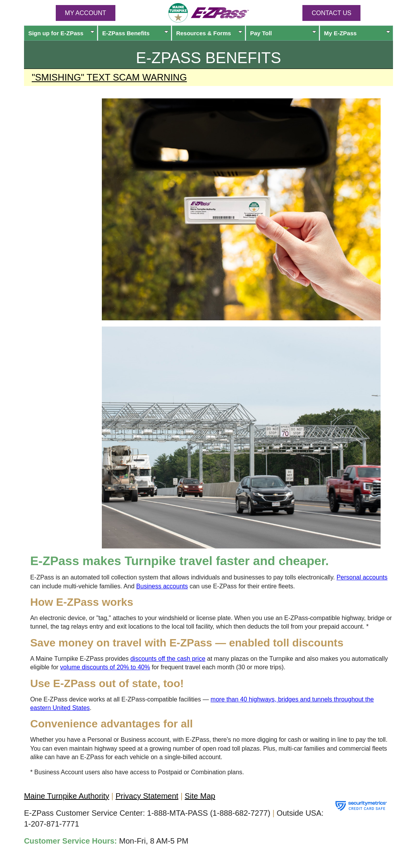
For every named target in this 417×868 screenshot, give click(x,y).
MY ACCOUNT (86, 13)
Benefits (135, 33)
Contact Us (332, 13)
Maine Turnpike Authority (67, 796)
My (357, 33)
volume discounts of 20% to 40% (105, 667)
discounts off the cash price (168, 659)
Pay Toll (283, 33)
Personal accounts (362, 577)
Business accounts (162, 586)
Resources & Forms (209, 33)
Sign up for (61, 33)
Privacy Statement (147, 796)
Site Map (200, 796)
